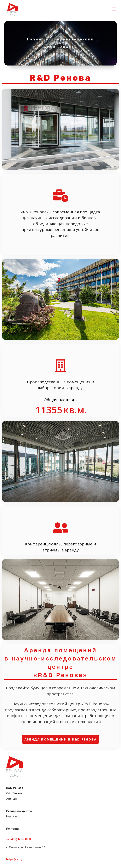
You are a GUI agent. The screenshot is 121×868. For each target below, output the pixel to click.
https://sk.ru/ (14, 860)
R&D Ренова (15, 788)
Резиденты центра (19, 811)
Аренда (11, 799)
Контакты (13, 829)
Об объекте (14, 793)
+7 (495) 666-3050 (19, 839)
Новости (12, 817)
